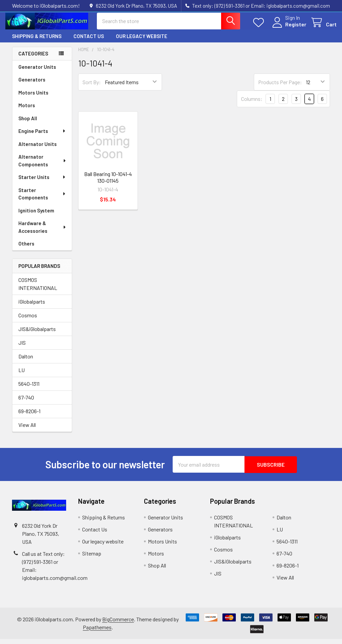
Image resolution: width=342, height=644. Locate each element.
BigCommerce (118, 624)
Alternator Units (38, 149)
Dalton (26, 362)
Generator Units (37, 72)
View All (27, 430)
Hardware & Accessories (42, 232)
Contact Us (89, 41)
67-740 (26, 403)
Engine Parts (42, 136)
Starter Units (42, 182)
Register (289, 28)
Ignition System (36, 215)
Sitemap (92, 558)
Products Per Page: (280, 87)
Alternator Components (42, 166)
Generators (32, 85)
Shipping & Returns (37, 41)
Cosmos (28, 320)
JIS (22, 348)
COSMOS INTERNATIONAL (38, 289)
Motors (27, 110)
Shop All (28, 123)
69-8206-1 (29, 416)
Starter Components (42, 199)
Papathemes (97, 632)
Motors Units (33, 98)
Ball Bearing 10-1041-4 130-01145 (108, 182)
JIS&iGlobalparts (37, 334)
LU (22, 375)
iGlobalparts (32, 307)
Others (26, 249)
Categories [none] (33, 58)
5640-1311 (29, 389)
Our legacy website (142, 41)
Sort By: (92, 87)
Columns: (252, 104)
